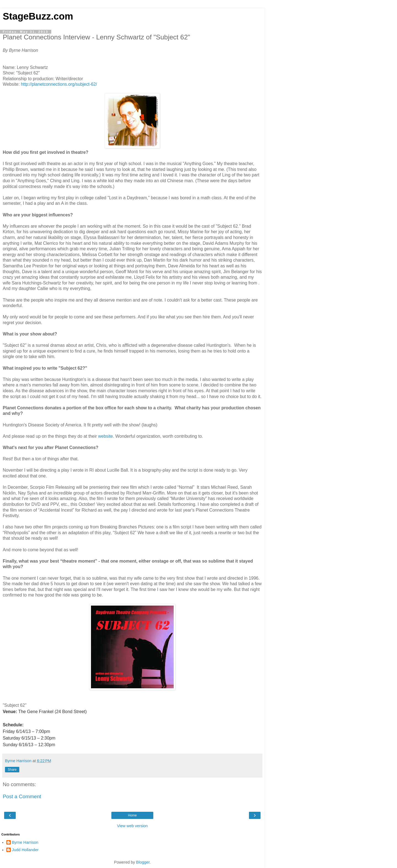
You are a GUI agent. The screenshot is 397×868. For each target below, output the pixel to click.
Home (132, 815)
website (106, 436)
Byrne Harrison (25, 842)
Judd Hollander (25, 850)
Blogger (143, 862)
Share (12, 770)
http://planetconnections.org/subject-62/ (59, 84)
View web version (132, 826)
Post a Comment (22, 796)
